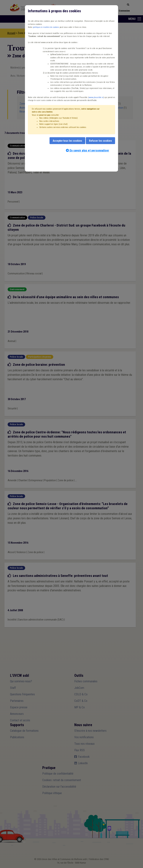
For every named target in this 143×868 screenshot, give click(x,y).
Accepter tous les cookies (67, 141)
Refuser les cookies (100, 141)
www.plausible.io (96, 97)
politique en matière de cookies (46, 27)
